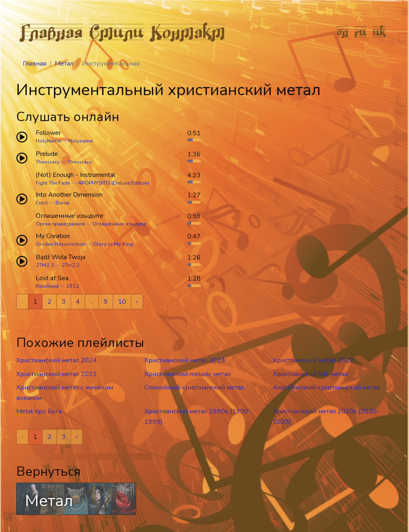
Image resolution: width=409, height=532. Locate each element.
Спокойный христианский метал (194, 387)
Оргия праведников (60, 224)
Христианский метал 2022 (313, 360)
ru (361, 32)
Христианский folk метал (310, 374)
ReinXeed (47, 286)
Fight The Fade (53, 183)
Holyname (81, 141)
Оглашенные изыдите (119, 224)
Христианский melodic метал (187, 374)
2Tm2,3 (71, 265)
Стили (117, 32)
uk (379, 32)
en (342, 32)
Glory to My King (113, 244)
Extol (42, 203)
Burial (63, 203)
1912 (73, 286)
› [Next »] (137, 302)
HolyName (48, 141)
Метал (64, 64)
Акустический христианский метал (326, 387)
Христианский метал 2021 (57, 374)
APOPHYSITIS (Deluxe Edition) (113, 183)
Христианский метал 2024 (57, 360)
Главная (51, 32)
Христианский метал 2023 (185, 360)
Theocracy (48, 162)
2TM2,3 (45, 265)
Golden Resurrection (60, 244)
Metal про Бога (39, 411)
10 (122, 302)
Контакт (188, 32)
